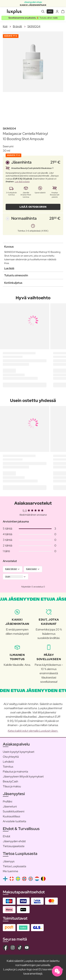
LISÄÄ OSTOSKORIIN (33, 207)
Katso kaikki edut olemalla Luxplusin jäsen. (33, 731)
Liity (50, 11)
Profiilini (7, 802)
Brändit (17, 26)
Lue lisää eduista (22, 182)
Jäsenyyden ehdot (14, 841)
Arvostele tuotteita (14, 821)
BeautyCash (10, 781)
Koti (5, 26)
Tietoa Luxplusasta (14, 866)
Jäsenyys (9, 861)
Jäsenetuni (10, 806)
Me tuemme (10, 871)
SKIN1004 (34, 26)
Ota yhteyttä (11, 757)
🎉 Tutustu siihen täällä (33, 18)
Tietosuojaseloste (14, 846)
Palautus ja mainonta (15, 772)
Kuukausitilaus (11, 816)
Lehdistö (8, 762)
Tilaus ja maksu (12, 786)
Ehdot (7, 836)
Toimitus (8, 767)
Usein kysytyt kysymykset (19, 752)
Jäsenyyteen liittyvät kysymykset (23, 776)
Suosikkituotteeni (14, 811)
